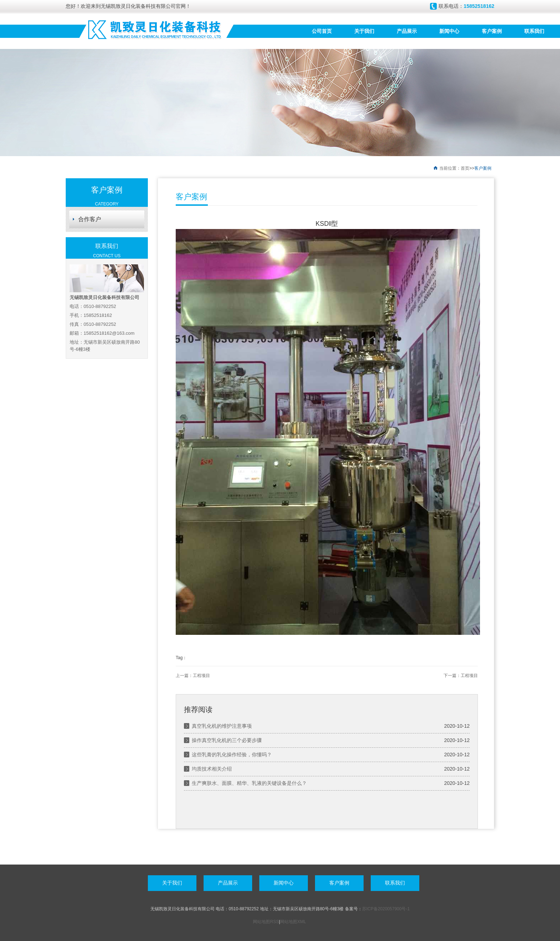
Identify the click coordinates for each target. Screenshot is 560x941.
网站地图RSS (266, 922)
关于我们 (364, 31)
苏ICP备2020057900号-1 (386, 909)
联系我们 (534, 31)
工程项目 (201, 676)
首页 (465, 168)
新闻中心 (449, 31)
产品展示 (407, 31)
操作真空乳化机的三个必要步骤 (227, 740)
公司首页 (322, 31)
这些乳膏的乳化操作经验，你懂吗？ (232, 755)
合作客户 (90, 219)
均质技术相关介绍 (212, 769)
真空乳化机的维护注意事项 (222, 726)
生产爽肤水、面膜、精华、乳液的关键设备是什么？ (249, 783)
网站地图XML (293, 922)
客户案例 (492, 31)
